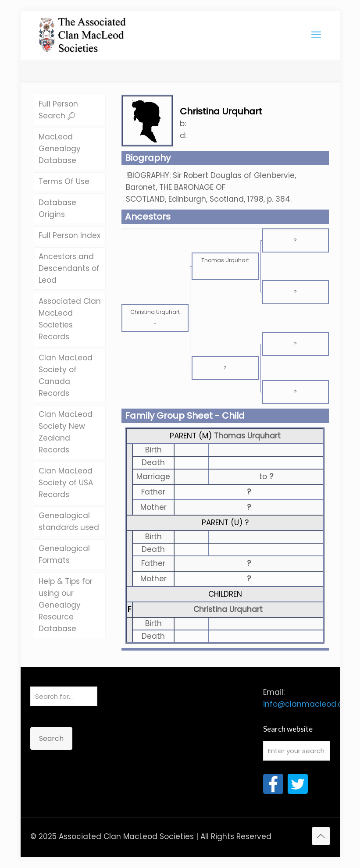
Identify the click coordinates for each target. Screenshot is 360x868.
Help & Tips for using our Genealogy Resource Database (66, 605)
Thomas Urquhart (247, 436)
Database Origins (57, 208)
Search (51, 738)
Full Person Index (70, 235)
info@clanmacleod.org (307, 704)
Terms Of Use (64, 181)
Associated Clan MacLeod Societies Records (70, 319)
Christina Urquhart (228, 609)
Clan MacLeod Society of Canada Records (66, 375)
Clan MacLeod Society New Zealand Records (66, 432)
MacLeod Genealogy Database (60, 149)
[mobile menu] (316, 35)
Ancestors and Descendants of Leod (69, 268)
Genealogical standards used (69, 521)
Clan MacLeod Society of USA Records (66, 483)
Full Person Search (58, 110)
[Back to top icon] (321, 836)
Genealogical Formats (64, 554)
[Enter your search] (297, 751)
